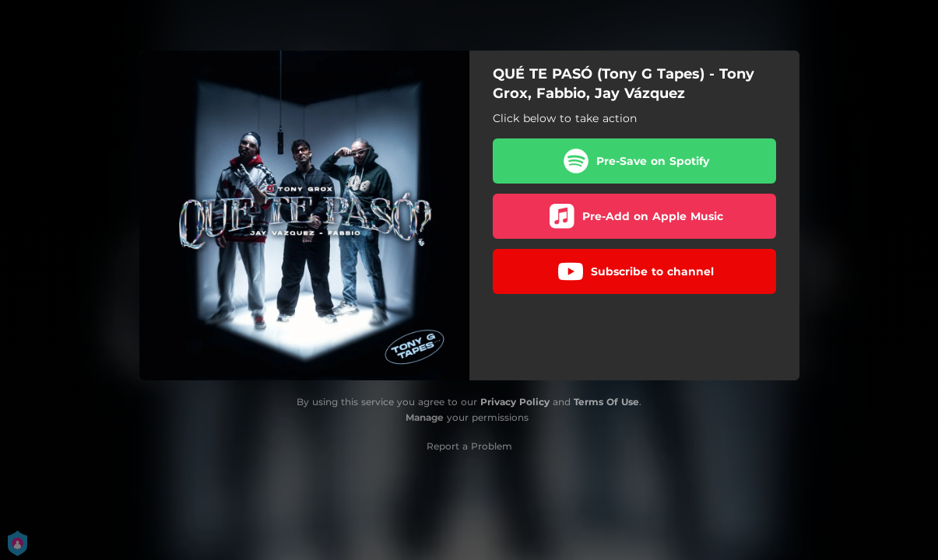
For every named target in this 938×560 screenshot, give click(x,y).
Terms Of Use (606, 402)
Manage (425, 417)
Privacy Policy (515, 402)
